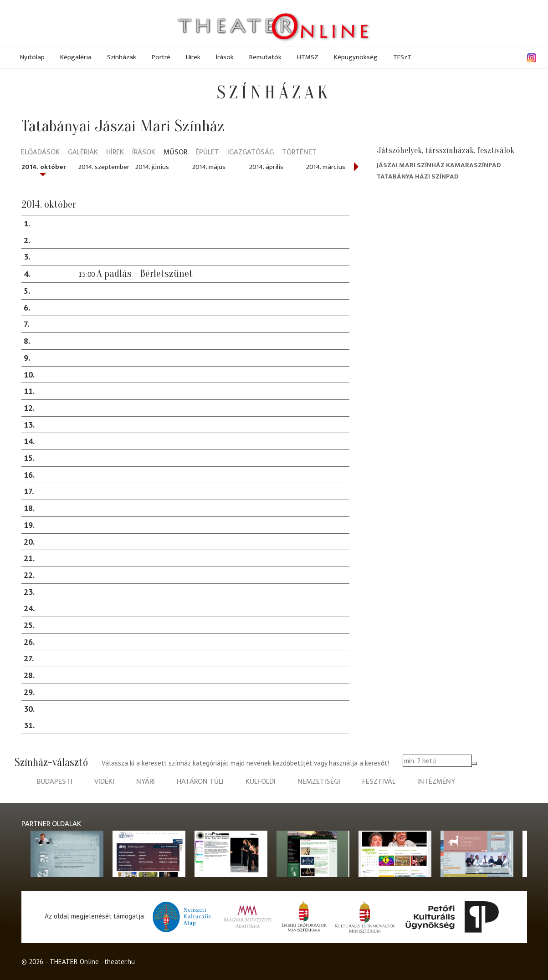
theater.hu (120, 962)
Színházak (122, 57)
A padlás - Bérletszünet (145, 274)
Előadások (40, 153)
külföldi (261, 782)
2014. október (44, 167)
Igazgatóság (251, 153)
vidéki (104, 782)
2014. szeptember (104, 167)
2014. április (266, 167)
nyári (146, 782)
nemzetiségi (319, 782)
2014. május (209, 167)
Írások (225, 57)
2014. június (152, 167)
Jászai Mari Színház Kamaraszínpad (439, 165)
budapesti (55, 782)
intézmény (436, 782)
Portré (161, 57)
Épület (207, 153)
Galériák (83, 153)
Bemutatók (265, 57)
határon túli (200, 782)
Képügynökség (356, 57)
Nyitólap (32, 57)
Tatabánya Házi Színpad (418, 176)
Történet (299, 153)
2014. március (326, 167)
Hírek (193, 57)
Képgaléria (76, 57)
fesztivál (379, 782)
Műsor (175, 153)
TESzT (402, 57)
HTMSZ (308, 57)
